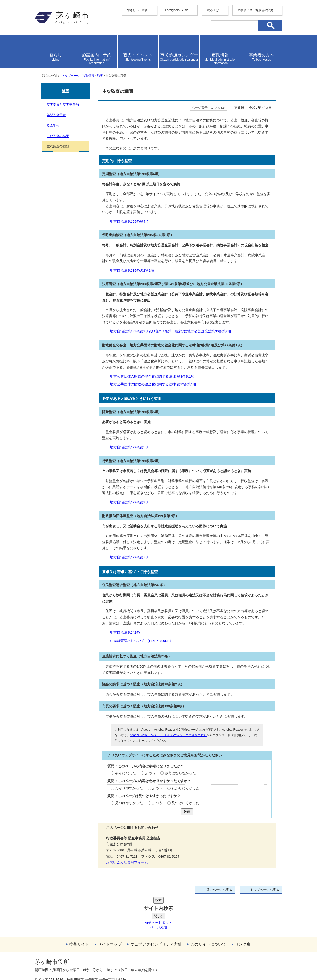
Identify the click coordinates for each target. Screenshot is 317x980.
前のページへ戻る (219, 890)
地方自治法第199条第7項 (129, 557)
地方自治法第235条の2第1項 (132, 270)
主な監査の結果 (58, 136)
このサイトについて (208, 907)
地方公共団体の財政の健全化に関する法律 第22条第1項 (153, 384)
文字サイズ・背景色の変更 (255, 10)
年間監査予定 (56, 115)
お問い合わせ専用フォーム (127, 862)
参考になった (126, 773)
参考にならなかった (180, 773)
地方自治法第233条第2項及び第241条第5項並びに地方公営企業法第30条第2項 (171, 331)
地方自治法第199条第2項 (129, 502)
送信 (187, 811)
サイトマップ (110, 907)
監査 (100, 76)
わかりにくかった (185, 788)
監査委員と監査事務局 (63, 105)
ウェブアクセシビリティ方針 (156, 907)
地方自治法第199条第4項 (129, 222)
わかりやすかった (129, 788)
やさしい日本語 (137, 10)
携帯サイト (79, 907)
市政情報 (88, 76)
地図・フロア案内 (53, 962)
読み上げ (213, 10)
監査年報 (53, 125)
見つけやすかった (129, 803)
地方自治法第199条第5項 (129, 447)
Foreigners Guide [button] (177, 10)
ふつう (150, 773)
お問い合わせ (93, 962)
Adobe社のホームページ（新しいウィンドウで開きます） (168, 735)
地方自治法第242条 (125, 633)
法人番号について (95, 952)
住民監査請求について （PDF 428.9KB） (144, 641)
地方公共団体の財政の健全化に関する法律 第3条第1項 (152, 377)
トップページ (71, 76)
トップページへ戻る (265, 890)
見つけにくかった (185, 803)
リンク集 (243, 907)
